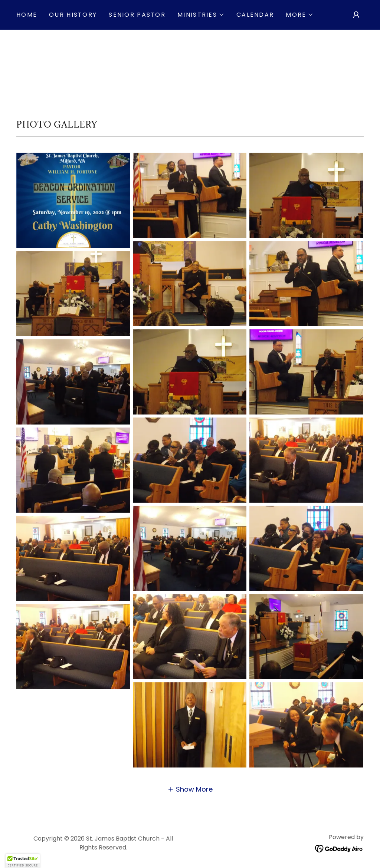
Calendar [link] (255, 15)
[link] (339, 848)
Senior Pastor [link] (137, 15)
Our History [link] (73, 15)
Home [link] (27, 15)
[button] (201, 15)
